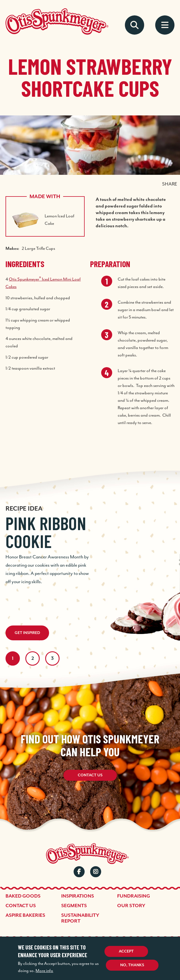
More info (44, 971)
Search (135, 25)
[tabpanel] (90, 543)
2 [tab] (33, 658)
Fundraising (134, 896)
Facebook (79, 872)
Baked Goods (23, 896)
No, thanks (132, 965)
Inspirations (78, 896)
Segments (74, 906)
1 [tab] (13, 658)
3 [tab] (52, 658)
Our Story (131, 906)
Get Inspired (27, 633)
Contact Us (90, 775)
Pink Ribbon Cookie (46, 532)
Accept (126, 951)
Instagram (96, 872)
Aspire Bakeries (25, 915)
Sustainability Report (80, 918)
